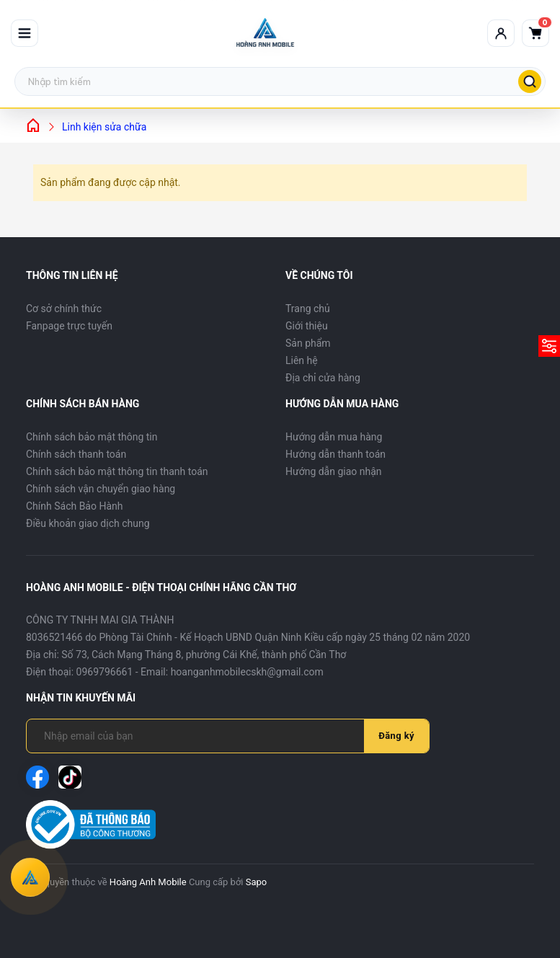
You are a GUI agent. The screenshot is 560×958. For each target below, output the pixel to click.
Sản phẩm (308, 343)
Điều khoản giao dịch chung (88, 523)
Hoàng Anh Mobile (148, 882)
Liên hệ (302, 360)
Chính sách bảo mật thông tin (92, 437)
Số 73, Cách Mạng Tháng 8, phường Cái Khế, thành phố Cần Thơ (204, 655)
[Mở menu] (25, 33)
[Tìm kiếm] (530, 81)
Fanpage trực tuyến (69, 326)
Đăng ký (396, 736)
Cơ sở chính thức (64, 309)
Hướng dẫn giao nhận (334, 471)
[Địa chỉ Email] (204, 736)
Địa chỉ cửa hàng (323, 378)
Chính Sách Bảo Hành (74, 506)
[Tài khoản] (501, 33)
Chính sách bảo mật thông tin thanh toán (117, 471)
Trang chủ (308, 309)
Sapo (257, 882)
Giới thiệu (307, 326)
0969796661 (105, 672)
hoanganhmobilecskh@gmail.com (247, 672)
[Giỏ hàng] (535, 33)
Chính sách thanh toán (76, 454)
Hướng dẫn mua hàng (334, 437)
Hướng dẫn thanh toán (335, 454)
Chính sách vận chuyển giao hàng (101, 489)
